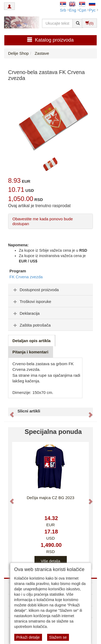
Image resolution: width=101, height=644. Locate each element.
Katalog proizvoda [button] (50, 40)
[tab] (50, 290)
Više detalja (50, 561)
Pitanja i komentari (30, 352)
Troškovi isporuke (32, 301)
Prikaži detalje (28, 637)
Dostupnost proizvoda (35, 290)
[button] (9, 412)
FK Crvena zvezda (26, 277)
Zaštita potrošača (31, 325)
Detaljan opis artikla (32, 341)
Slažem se (58, 637)
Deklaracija (26, 313)
